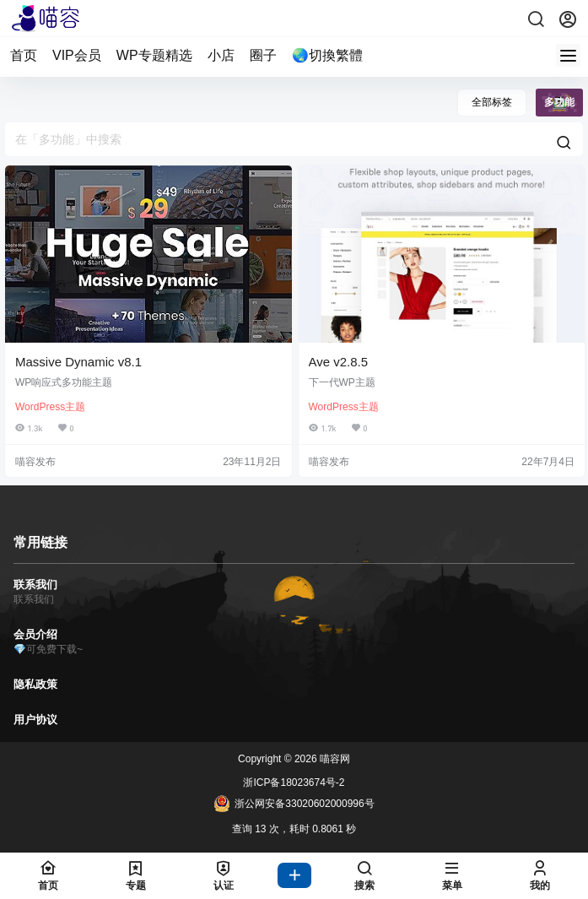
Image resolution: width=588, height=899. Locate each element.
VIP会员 (77, 55)
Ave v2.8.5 (339, 362)
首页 (24, 55)
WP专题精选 (154, 55)
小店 (221, 55)
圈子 (263, 55)
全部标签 (492, 102)
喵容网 (334, 759)
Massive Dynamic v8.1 (78, 362)
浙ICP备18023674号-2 (294, 783)
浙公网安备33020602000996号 (294, 804)
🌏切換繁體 (327, 55)
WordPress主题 (50, 407)
